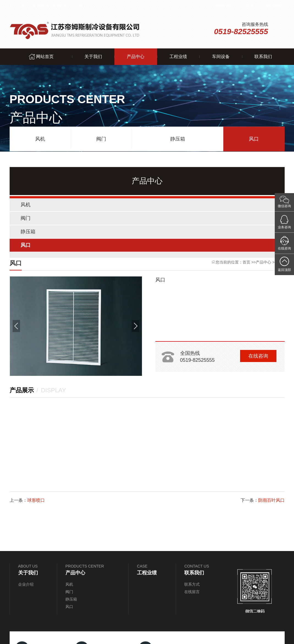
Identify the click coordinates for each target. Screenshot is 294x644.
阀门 (101, 138)
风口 (254, 138)
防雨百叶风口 (271, 500)
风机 (40, 138)
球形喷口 (36, 500)
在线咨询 (258, 356)
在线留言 (250, 6)
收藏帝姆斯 (224, 6)
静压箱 (178, 138)
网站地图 (274, 6)
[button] (16, 326)
